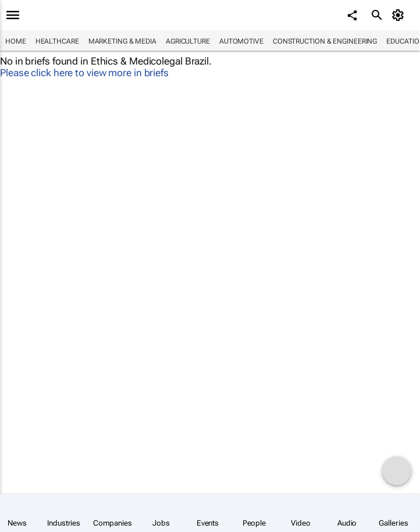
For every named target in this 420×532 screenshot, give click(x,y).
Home (16, 41)
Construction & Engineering (325, 41)
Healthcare (57, 41)
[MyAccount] (400, 15)
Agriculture (188, 41)
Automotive (241, 41)
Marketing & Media (122, 41)
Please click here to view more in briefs (84, 73)
